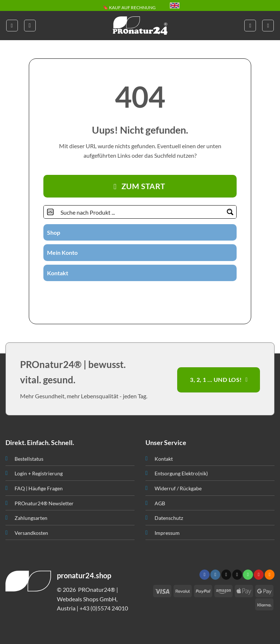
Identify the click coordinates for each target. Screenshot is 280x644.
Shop (54, 232)
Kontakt (58, 273)
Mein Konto (62, 252)
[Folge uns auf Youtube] (171, 294)
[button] (12, 26)
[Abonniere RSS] (162, 294)
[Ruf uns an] (144, 294)
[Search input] (140, 212)
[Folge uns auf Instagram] (118, 294)
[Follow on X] (226, 575)
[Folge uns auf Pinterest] (153, 294)
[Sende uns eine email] (136, 294)
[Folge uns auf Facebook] (109, 294)
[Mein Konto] (250, 26)
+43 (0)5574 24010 (104, 608)
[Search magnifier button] (230, 212)
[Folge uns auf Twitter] (127, 294)
